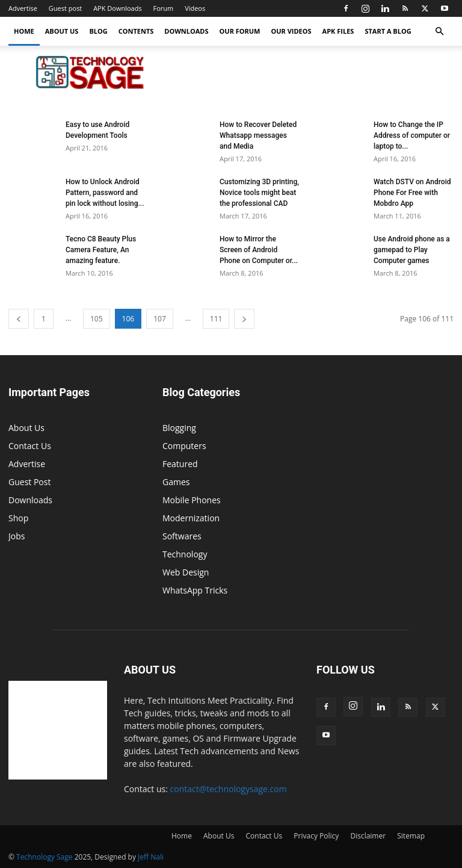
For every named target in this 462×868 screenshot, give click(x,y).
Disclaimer (368, 836)
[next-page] (244, 319)
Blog (98, 31)
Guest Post (29, 482)
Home (24, 31)
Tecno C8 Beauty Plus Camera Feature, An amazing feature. (101, 250)
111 (216, 319)
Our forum (240, 31)
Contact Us (30, 446)
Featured (180, 464)
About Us (62, 31)
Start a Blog (388, 31)
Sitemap (411, 836)
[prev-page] (19, 319)
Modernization (191, 518)
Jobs (17, 536)
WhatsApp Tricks (195, 590)
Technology (185, 554)
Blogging (179, 428)
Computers (184, 446)
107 (160, 319)
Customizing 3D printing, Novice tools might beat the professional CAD (259, 193)
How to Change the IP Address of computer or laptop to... (412, 135)
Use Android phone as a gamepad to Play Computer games (412, 250)
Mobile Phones (192, 500)
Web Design (186, 572)
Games (176, 482)
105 (97, 319)
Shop (18, 518)
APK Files (338, 31)
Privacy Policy (316, 836)
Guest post (65, 8)
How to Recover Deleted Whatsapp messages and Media (258, 135)
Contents (136, 31)
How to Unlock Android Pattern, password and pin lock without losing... (105, 193)
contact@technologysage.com (229, 789)
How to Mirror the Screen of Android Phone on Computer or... (259, 250)
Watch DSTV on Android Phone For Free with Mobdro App (412, 193)
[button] (439, 32)
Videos (195, 8)
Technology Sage (44, 857)
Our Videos (291, 31)
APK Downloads (118, 8)
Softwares (182, 536)
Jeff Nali (151, 857)
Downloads (186, 31)
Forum (164, 8)
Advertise (23, 8)
